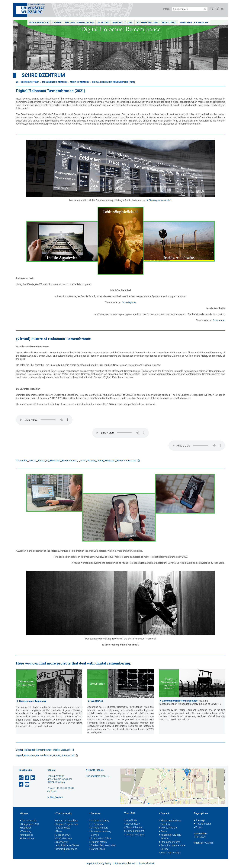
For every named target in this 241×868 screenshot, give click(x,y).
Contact (164, 814)
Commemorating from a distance (180, 701)
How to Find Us (96, 770)
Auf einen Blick (39, 22)
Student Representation (103, 846)
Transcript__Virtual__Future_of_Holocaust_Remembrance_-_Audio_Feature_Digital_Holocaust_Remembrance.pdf (76, 461)
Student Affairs (98, 842)
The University (28, 821)
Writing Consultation (79, 22)
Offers (57, 22)
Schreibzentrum (43, 75)
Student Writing (147, 22)
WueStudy (130, 821)
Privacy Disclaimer (125, 863)
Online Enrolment (134, 831)
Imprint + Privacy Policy (99, 863)
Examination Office (100, 839)
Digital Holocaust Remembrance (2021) (113, 82)
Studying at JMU (29, 824)
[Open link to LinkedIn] (33, 778)
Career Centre (97, 849)
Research (26, 828)
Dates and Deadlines (66, 821)
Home (24, 814)
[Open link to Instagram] (21, 778)
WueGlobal (169, 22)
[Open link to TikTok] (27, 778)
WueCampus (132, 824)
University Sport (99, 828)
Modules (103, 22)
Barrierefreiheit (147, 863)
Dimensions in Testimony (33, 701)
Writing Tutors (123, 22)
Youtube (220, 320)
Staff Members (63, 839)
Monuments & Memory (194, 22)
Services (95, 814)
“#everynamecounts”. (160, 200)
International (27, 839)
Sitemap (199, 821)
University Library (99, 821)
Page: (197, 843)
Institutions (26, 835)
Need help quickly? (170, 853)
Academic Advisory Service (100, 833)
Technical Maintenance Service (172, 847)
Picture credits (202, 824)
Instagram (130, 302)
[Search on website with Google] (190, 9)
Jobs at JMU (62, 835)
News (58, 832)
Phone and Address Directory (170, 823)
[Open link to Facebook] (21, 784)
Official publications (66, 849)
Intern (166, 9)
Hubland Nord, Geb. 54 (98, 776)
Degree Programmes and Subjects (67, 826)
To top (198, 828)
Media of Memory (80, 82)
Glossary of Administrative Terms (67, 844)
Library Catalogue (134, 835)
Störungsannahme (170, 842)
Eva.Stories (97, 701)
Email (53, 791)
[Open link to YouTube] (27, 784)
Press (163, 832)
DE (223, 9)
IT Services (96, 824)
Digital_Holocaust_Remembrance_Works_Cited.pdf (43, 750)
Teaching (25, 832)
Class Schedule (133, 828)
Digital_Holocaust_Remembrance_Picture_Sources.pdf (45, 755)
